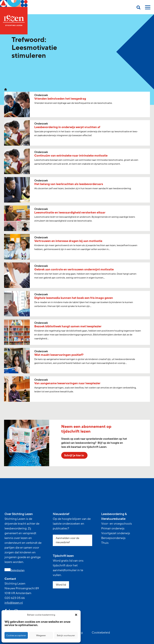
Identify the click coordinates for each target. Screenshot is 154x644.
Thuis (105, 543)
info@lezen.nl (14, 603)
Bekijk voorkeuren (66, 635)
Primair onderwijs (113, 529)
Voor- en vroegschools (117, 524)
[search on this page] (139, 8)
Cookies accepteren (16, 635)
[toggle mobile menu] (147, 8)
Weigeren (41, 635)
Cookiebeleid (101, 633)
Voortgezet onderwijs (116, 533)
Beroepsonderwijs (113, 538)
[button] (76, 615)
